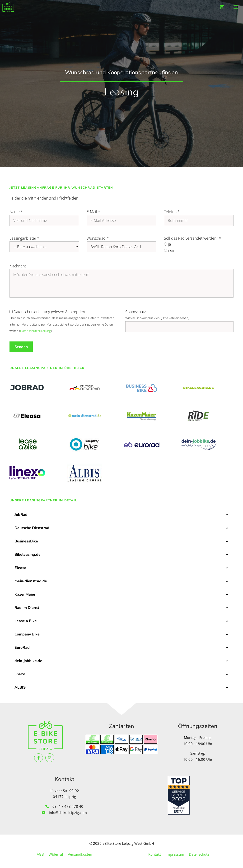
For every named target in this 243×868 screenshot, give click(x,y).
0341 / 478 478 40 (68, 806)
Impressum (175, 854)
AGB (40, 854)
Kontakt (155, 854)
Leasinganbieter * (24, 238)
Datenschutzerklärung (35, 331)
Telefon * (172, 212)
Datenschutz (199, 854)
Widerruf (56, 854)
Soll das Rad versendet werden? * (193, 238)
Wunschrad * (98, 238)
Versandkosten (80, 854)
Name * (16, 212)
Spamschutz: (136, 312)
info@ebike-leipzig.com (68, 812)
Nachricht (18, 266)
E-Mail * (93, 212)
